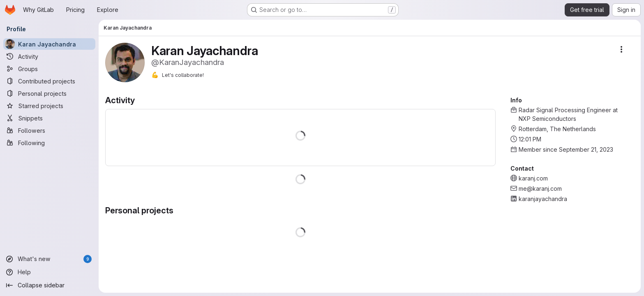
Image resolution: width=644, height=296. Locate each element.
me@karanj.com (540, 188)
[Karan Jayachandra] (49, 44)
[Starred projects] (49, 106)
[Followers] (49, 130)
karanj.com (533, 178)
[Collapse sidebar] (49, 285)
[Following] (49, 143)
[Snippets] (49, 118)
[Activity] (49, 56)
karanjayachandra (543, 199)
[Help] (49, 272)
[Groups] (49, 69)
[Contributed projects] (49, 81)
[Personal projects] (49, 93)
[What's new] (49, 259)
